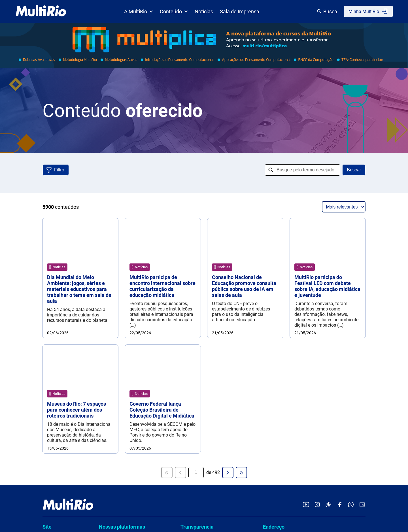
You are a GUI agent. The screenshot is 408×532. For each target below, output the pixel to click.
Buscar (354, 170)
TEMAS (109, 352)
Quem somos (56, 303)
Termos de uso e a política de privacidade (210, 403)
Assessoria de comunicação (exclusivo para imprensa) (313, 357)
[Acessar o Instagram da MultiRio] (317, 270)
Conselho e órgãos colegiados (213, 325)
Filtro (59, 170)
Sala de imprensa (60, 324)
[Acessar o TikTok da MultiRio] (329, 270)
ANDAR (109, 304)
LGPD (189, 390)
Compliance (195, 314)
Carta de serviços (200, 304)
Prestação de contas (204, 347)
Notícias (204, 11)
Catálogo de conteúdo (64, 334)
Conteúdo (174, 11)
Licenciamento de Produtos (60, 398)
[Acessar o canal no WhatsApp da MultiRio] (351, 270)
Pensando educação (63, 385)
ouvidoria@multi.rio (282, 339)
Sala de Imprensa (240, 11)
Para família (55, 364)
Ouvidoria (274, 327)
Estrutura (52, 313)
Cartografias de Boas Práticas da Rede (132, 317)
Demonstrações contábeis (209, 357)
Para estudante (58, 354)
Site (47, 292)
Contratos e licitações (205, 368)
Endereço (274, 292)
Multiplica (112, 341)
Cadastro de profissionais (209, 379)
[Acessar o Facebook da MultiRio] (340, 270)
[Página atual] (196, 237)
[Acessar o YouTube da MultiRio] (306, 270)
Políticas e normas (202, 336)
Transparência (197, 292)
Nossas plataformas (122, 292)
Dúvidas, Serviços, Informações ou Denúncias (302, 393)
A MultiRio (139, 11)
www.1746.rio (291, 418)
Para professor (57, 344)
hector (108, 331)
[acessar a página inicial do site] (41, 11)
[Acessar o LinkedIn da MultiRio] (362, 270)
